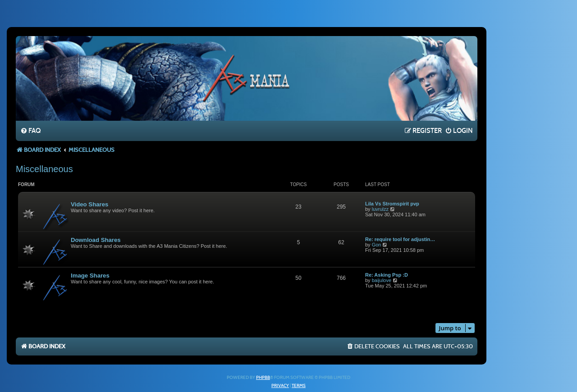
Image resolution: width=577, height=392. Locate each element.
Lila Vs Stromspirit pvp (392, 204)
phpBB (263, 378)
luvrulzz (380, 209)
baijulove (382, 280)
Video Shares (89, 204)
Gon (377, 245)
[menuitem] (30, 131)
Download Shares (96, 240)
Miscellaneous (44, 169)
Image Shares (90, 276)
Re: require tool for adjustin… (400, 239)
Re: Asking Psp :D (387, 275)
